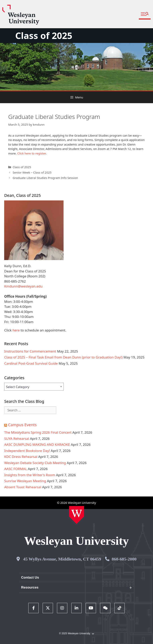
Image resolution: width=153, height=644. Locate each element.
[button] (145, 14)
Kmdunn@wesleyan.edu (23, 286)
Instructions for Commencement (30, 351)
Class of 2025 (44, 35)
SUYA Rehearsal (17, 439)
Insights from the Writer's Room (30, 475)
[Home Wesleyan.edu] (77, 515)
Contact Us (30, 577)
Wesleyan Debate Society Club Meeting (35, 463)
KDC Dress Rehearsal (21, 457)
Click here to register (32, 153)
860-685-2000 (124, 559)
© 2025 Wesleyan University (76, 634)
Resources (30, 587)
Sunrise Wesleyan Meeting (25, 481)
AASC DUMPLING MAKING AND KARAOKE (37, 444)
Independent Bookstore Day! (27, 451)
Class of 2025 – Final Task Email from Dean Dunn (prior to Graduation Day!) (63, 357)
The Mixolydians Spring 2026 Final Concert (38, 432)
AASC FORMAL (16, 469)
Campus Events (22, 425)
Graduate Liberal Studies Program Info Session (45, 178)
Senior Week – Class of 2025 (32, 172)
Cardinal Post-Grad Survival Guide (31, 363)
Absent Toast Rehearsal (23, 487)
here (16, 330)
